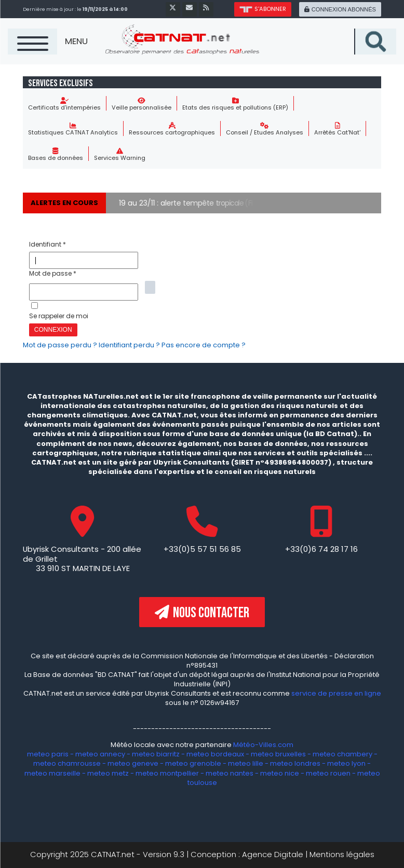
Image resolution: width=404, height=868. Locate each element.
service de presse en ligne (336, 693)
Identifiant (48, 244)
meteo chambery (342, 754)
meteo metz (108, 773)
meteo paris (48, 754)
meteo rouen (328, 773)
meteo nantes (230, 773)
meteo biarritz (156, 754)
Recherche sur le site (396, 29)
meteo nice (280, 773)
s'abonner (263, 9)
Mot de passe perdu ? (61, 345)
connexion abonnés (340, 9)
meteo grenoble (193, 763)
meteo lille (246, 763)
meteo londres (295, 763)
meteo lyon (346, 763)
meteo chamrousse (67, 763)
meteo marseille (52, 773)
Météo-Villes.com (262, 745)
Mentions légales (342, 854)
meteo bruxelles (278, 754)
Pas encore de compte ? (204, 345)
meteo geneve (133, 763)
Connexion (53, 330)
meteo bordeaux (215, 754)
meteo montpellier (167, 773)
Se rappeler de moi (59, 316)
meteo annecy (100, 754)
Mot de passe (53, 273)
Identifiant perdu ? (130, 345)
